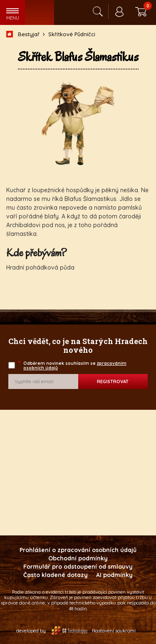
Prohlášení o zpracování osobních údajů (78, 550)
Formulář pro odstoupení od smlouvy (78, 567)
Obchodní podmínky (78, 558)
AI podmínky (114, 575)
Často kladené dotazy (56, 575)
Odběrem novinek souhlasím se (73, 365)
